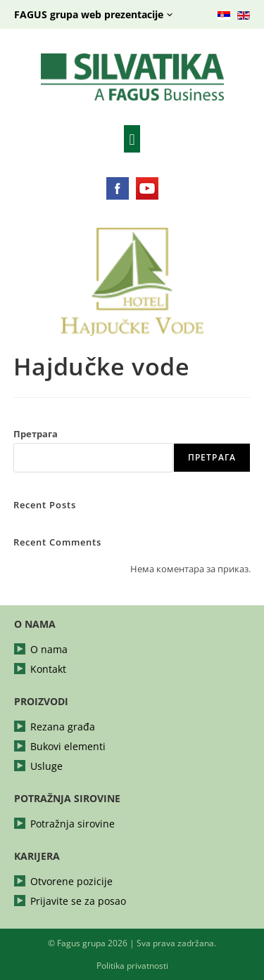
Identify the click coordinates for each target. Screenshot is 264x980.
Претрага (36, 434)
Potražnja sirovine (73, 824)
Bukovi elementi (68, 747)
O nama (49, 650)
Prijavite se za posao (78, 901)
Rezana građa (63, 727)
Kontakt (48, 669)
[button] (132, 139)
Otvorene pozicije (71, 882)
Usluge (46, 766)
